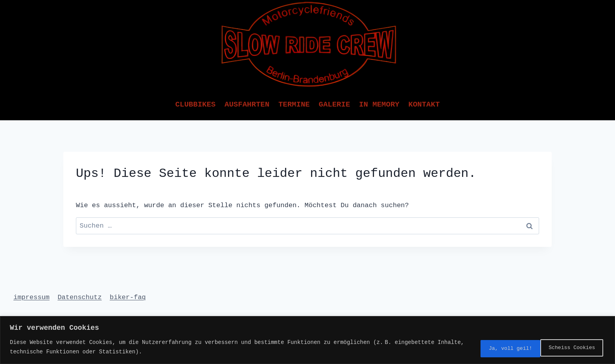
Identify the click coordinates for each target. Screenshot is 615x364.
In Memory (379, 105)
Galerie (334, 105)
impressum (31, 297)
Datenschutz (79, 297)
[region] (307, 341)
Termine (294, 105)
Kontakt (424, 105)
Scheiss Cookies (497, 348)
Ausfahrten (247, 105)
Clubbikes (196, 105)
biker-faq (128, 297)
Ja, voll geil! (571, 348)
